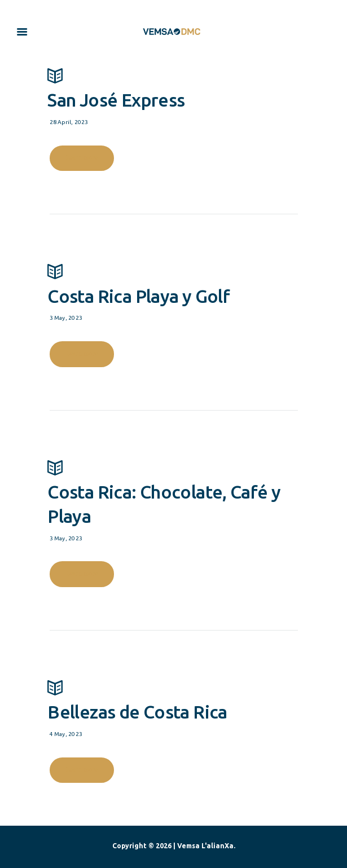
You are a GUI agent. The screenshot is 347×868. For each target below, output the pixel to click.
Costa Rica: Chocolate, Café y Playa (172, 491)
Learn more (82, 158)
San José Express (172, 87)
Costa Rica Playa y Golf (172, 283)
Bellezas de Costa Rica (172, 699)
